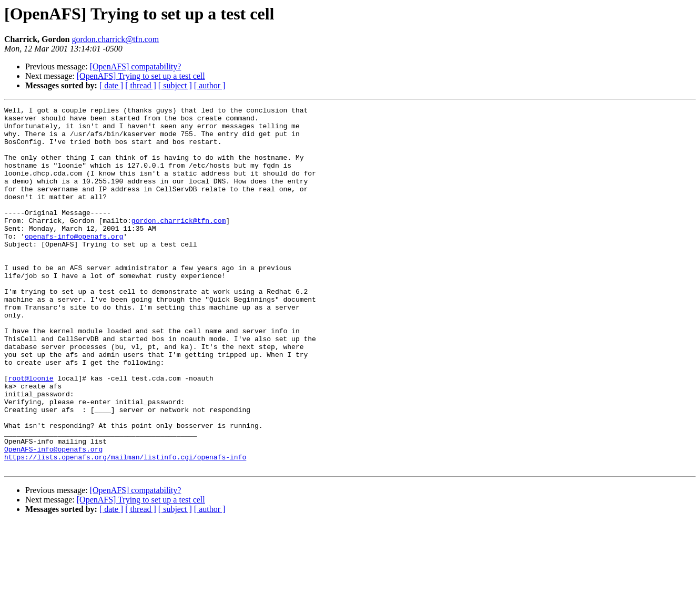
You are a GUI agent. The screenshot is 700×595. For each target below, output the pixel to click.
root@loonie (31, 433)
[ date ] (111, 85)
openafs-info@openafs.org (74, 263)
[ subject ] (175, 85)
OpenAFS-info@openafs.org (53, 518)
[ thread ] (141, 85)
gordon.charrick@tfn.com (115, 39)
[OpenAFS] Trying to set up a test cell (141, 76)
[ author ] (210, 85)
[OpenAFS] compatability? (136, 66)
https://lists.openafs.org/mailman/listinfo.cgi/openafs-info (125, 528)
